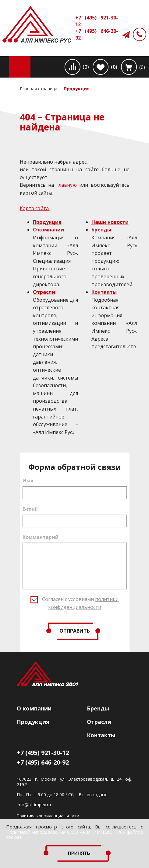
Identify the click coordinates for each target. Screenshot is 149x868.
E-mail (30, 509)
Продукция (47, 222)
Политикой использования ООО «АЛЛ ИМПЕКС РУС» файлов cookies (74, 834)
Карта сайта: (35, 208)
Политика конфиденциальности (48, 816)
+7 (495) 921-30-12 (97, 21)
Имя (28, 481)
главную (67, 185)
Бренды (101, 230)
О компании (48, 230)
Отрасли (44, 292)
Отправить (75, 631)
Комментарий (41, 537)
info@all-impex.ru (34, 805)
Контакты (104, 292)
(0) (86, 67)
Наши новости (110, 222)
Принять (79, 853)
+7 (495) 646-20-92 (97, 34)
